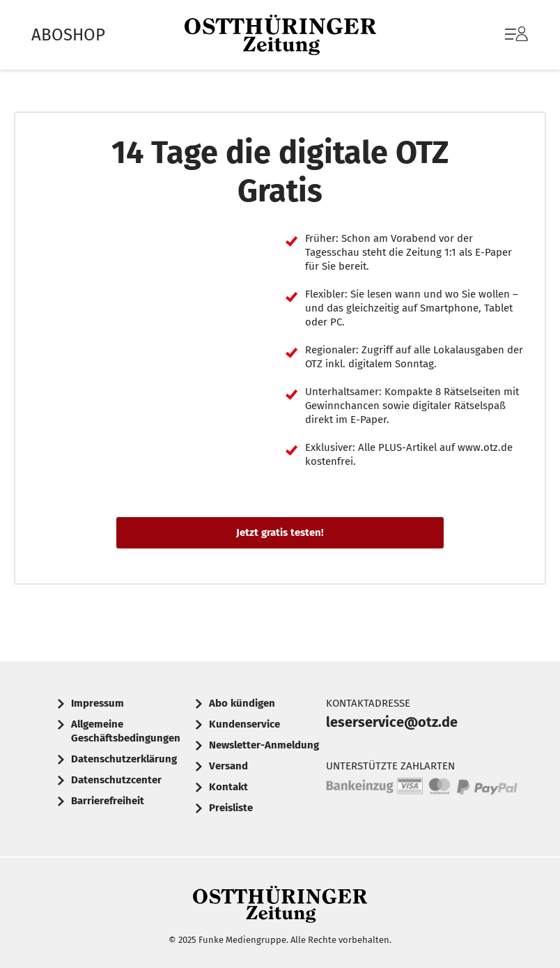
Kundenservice (244, 724)
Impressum (98, 703)
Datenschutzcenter (116, 780)
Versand (228, 766)
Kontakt (228, 787)
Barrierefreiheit (108, 801)
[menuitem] (503, 35)
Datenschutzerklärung (124, 759)
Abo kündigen (242, 703)
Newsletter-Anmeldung (264, 745)
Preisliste (231, 808)
